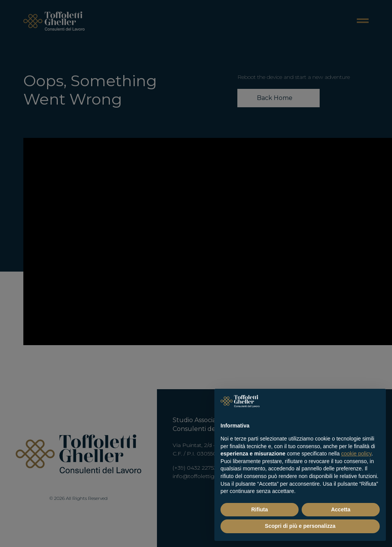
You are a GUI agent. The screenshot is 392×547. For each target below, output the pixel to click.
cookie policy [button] (356, 454)
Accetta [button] (341, 509)
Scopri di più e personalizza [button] (300, 526)
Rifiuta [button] (260, 509)
